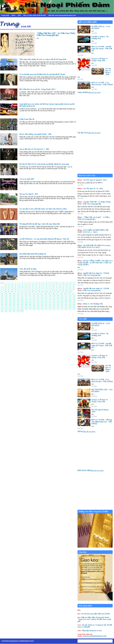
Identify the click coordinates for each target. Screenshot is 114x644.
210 (34, 305)
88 (5, 291)
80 (53, 289)
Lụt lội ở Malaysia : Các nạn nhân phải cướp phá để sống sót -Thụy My (44, 239)
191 (34, 302)
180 (66, 300)
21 (74, 283)
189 (26, 302)
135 (38, 296)
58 (53, 287)
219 (70, 305)
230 (38, 307)
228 (30, 307)
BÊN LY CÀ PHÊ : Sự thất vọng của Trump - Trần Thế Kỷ (102, 49)
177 (54, 300)
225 (18, 307)
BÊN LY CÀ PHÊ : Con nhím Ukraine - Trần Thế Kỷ (102, 84)
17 (60, 283)
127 (6, 296)
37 (57, 285)
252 (50, 309)
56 (46, 287)
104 (63, 291)
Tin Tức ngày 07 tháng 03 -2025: (92, 180)
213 (46, 305)
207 (22, 305)
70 (19, 289)
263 (18, 311)
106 (71, 291)
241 (6, 309)
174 (42, 300)
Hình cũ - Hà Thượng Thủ (90, 304)
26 (19, 285)
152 (30, 298)
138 (50, 296)
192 (38, 302)
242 (10, 309)
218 (66, 305)
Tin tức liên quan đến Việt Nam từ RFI (94, 614)
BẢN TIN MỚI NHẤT (88, 22)
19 (67, 283)
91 (16, 291)
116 (38, 294)
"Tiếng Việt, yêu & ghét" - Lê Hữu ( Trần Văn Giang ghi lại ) (94, 218)
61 (63, 287)
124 (69, 294)
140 (58, 296)
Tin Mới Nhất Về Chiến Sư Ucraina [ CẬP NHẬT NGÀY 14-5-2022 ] (94, 246)
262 (14, 311)
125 (73, 294)
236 (62, 307)
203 (6, 305)
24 (12, 285)
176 (50, 300)
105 (67, 291)
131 (22, 296)
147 (10, 298)
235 (58, 307)
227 (26, 307)
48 (19, 287)
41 (70, 285)
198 (62, 302)
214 (50, 305)
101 (51, 291)
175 (46, 300)
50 (26, 287)
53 (36, 287)
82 (60, 289)
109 (10, 294)
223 (10, 307)
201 (74, 302)
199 (66, 302)
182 (74, 300)
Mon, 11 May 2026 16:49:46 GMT (35, 15)
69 (16, 289)
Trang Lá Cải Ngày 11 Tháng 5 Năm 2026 (99, 60)
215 (54, 305)
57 (50, 287)
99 (43, 291)
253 (54, 309)
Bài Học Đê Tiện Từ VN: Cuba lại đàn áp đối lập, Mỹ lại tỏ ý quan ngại (44, 164)
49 (22, 287)
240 (2, 309)
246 (26, 309)
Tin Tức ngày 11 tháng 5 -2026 (108, 72)
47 (16, 287)
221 (2, 307)
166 (10, 300)
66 (5, 289)
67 (9, 289)
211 (38, 305)
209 (30, 305)
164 (2, 300)
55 (43, 287)
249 (38, 309)
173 (38, 300)
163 (74, 298)
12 (43, 283)
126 (2, 296)
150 (22, 298)
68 (12, 289)
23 (9, 285)
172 (34, 300)
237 (66, 307)
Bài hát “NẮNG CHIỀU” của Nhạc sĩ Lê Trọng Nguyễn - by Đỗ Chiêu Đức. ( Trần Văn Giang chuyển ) (95, 263)
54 (39, 287)
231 (42, 307)
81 (57, 289)
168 (18, 300)
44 (5, 287)
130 (18, 296)
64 (74, 287)
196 (54, 302)
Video (13, 15)
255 (62, 309)
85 (70, 289)
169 (22, 300)
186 (14, 302)
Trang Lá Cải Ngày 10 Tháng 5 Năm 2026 (99, 401)
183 (2, 302)
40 (67, 285)
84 (67, 289)
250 (42, 309)
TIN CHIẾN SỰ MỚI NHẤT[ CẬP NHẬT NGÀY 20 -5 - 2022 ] (93, 231)
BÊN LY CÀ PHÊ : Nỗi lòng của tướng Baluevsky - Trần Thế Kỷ (102, 422)
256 (66, 309)
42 (74, 285)
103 (59, 291)
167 (14, 300)
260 (6, 311)
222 (6, 307)
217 (62, 305)
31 (36, 285)
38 (60, 285)
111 (18, 294)
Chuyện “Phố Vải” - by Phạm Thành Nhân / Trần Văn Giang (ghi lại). (94, 203)
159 (58, 298)
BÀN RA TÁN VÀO (87, 176)
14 (50, 283)
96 (33, 291)
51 (29, 287)
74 (33, 289)
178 (58, 300)
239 (74, 307)
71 (22, 289)
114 (30, 294)
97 (36, 291)
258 (74, 309)
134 (34, 296)
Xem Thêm (94, 33)
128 (10, 296)
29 (29, 285)
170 (26, 300)
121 (57, 294)
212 (42, 305)
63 (70, 287)
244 (18, 309)
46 (12, 287)
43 (2, 287)
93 (22, 291)
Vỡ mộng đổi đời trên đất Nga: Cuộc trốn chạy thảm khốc (40, 224)
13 (47, 283)
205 (14, 305)
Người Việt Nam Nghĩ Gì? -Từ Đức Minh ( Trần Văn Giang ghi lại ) (93, 274)
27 (23, 285)
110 (14, 294)
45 (9, 287)
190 (30, 302)
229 (34, 307)
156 (46, 298)
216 (58, 305)
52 (33, 287)
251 (46, 309)
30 (33, 285)
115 (34, 294)
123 (65, 294)
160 (62, 298)
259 (2, 311)
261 (10, 311)
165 (6, 300)
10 (36, 283)
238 (70, 307)
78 (46, 289)
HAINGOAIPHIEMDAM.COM (92, 635)
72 (26, 289)
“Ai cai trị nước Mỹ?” (27, 179)
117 (41, 294)
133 (30, 296)
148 (14, 298)
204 (10, 305)
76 (39, 289)
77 (43, 289)
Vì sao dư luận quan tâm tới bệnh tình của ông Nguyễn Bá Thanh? (42, 74)
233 (50, 307)
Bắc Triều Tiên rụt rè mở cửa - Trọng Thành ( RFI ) (37, 89)
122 (61, 294)
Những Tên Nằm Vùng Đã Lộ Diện (93, 512)
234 (54, 307)
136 (42, 296)
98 (39, 291)
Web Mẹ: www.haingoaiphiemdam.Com (62, 15)
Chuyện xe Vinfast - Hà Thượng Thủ (100, 38)
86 (74, 289)
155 (42, 298)
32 (40, 285)
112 (22, 294)
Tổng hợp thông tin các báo (90, 631)
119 (49, 294)
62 (67, 287)
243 (14, 309)
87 (2, 291)
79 (50, 289)
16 (57, 283)
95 (29, 291)
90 (12, 291)
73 (29, 289)
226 (22, 307)
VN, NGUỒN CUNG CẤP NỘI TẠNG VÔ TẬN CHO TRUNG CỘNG (43, 209)
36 (53, 285)
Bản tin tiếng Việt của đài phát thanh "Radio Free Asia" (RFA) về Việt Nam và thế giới (94, 619)
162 (70, 298)
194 (46, 302)
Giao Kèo (83, 552)
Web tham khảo (85, 606)
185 (10, 302)
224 (14, 307)
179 (62, 300)
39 (64, 285)
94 (26, 291)
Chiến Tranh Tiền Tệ (27, 119)
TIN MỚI (83, 319)
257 (70, 309)
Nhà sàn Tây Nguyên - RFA (29, 194)
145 (2, 298)
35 (50, 285)
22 (5, 285)
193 (42, 302)
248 (34, 309)
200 (70, 302)
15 (53, 283)
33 (43, 285)
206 (18, 305)
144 (74, 296)
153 (34, 298)
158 (54, 298)
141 (62, 296)
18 (64, 283)
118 (45, 294)
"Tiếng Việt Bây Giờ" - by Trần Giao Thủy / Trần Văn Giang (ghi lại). (56, 34)
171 (30, 300)
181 (70, 300)
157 (50, 298)
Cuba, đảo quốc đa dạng (28, 269)
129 (14, 296)
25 (16, 285)
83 (63, 289)
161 (66, 298)
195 (50, 302)
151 (26, 298)
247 (30, 309)
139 (54, 296)
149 (18, 298)
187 (18, 302)
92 (19, 291)
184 (6, 302)
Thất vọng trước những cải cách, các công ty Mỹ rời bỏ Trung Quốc (43, 59)
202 (2, 305)
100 (47, 291)
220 (74, 305)
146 (6, 298)
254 (58, 309)
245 (22, 309)
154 (38, 298)
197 (58, 302)
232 (46, 307)
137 (46, 296)
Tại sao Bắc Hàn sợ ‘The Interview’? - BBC (34, 149)
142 (66, 296)
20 (70, 283)
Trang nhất (5, 15)
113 (26, 294)
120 (53, 294)
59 (57, 287)
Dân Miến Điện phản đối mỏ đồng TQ (33, 254)
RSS (19, 15)
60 (60, 287)
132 (26, 296)
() (89, 92)
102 (55, 291)
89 (9, 291)
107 (2, 294)
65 (2, 289)
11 (40, 283)
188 (22, 302)
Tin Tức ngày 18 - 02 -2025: (90, 189)
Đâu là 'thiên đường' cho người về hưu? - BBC (36, 134)
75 (36, 289)
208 (26, 305)
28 (26, 285)
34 (47, 285)
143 (70, 296)
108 (6, 294)
